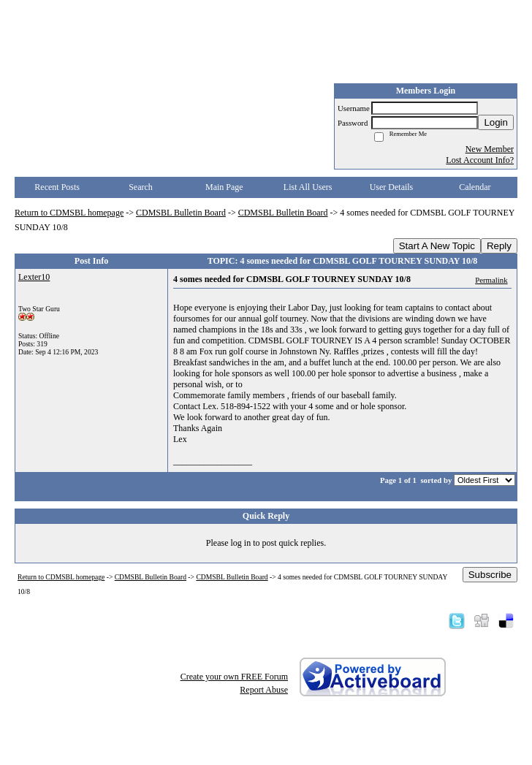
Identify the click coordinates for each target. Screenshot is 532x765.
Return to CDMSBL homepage (69, 213)
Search (141, 187)
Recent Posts (57, 187)
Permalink (491, 280)
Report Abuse (264, 690)
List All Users (308, 187)
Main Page (224, 187)
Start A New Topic (437, 246)
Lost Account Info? (480, 160)
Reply (499, 246)
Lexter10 (34, 277)
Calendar (475, 187)
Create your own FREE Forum (234, 677)
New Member (490, 149)
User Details (392, 187)
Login (496, 122)
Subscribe (490, 575)
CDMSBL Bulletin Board (181, 213)
